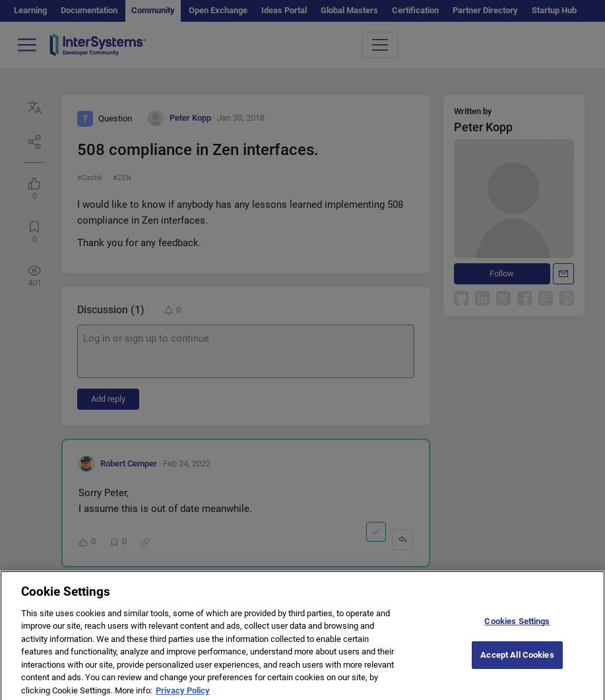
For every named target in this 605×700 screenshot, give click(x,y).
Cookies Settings (517, 628)
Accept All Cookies (517, 661)
